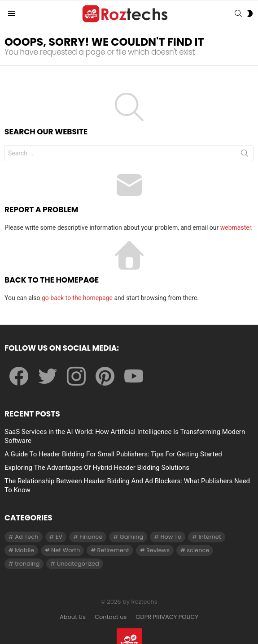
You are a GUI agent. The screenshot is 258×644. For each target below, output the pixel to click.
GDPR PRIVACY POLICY (167, 617)
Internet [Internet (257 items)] (210, 537)
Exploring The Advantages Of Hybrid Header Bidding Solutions (97, 468)
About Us (73, 617)
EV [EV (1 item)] (59, 537)
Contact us (111, 617)
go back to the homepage (77, 298)
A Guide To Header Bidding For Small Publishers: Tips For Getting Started (113, 454)
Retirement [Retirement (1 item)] (113, 550)
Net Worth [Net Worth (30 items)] (66, 550)
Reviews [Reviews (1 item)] (158, 550)
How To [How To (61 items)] (171, 537)
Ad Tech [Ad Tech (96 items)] (26, 537)
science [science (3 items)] (198, 550)
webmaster (236, 228)
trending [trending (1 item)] (27, 564)
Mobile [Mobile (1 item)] (24, 550)
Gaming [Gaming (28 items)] (132, 537)
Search (245, 155)
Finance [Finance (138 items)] (91, 537)
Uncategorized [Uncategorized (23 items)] (78, 564)
